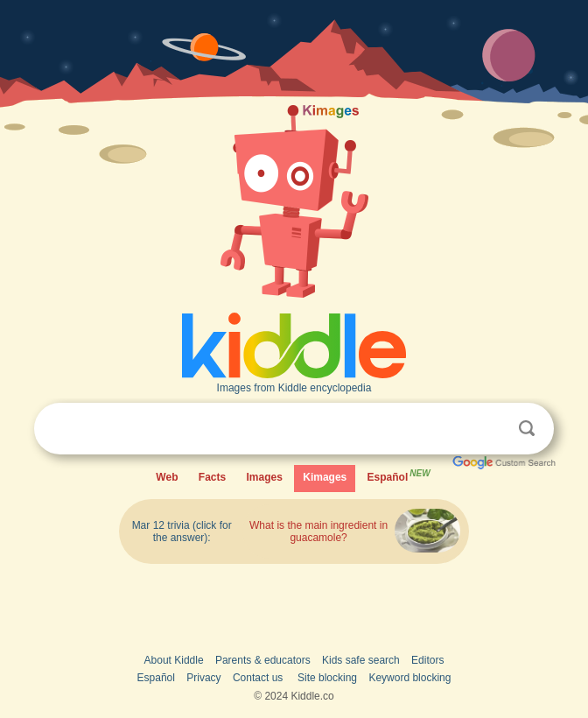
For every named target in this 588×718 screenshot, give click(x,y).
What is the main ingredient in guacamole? (318, 531)
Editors (427, 660)
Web (167, 477)
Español (400, 475)
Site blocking (327, 678)
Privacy (203, 678)
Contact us (258, 678)
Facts (212, 477)
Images (265, 477)
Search (527, 429)
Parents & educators (263, 660)
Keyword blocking (409, 678)
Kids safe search (361, 660)
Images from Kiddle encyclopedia (294, 388)
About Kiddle (174, 660)
